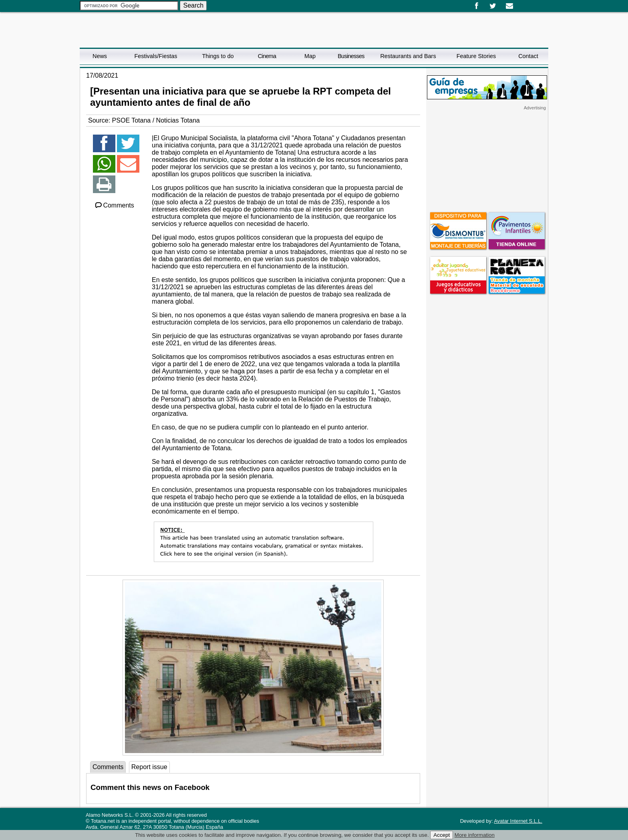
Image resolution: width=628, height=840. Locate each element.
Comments (114, 205)
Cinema (267, 56)
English (527, 3)
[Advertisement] (487, 161)
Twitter (493, 6)
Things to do (218, 56)
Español (521, 3)
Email (509, 6)
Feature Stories (476, 56)
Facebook (476, 6)
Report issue (149, 767)
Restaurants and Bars (408, 56)
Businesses (351, 56)
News (100, 56)
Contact (528, 56)
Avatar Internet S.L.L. (518, 821)
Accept (442, 835)
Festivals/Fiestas (156, 56)
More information (475, 835)
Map (310, 56)
